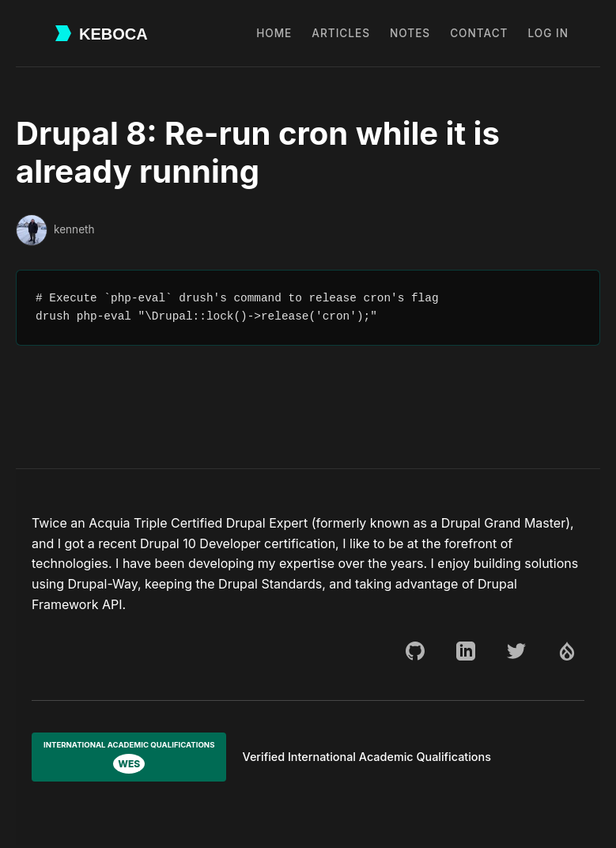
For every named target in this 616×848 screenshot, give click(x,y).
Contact (479, 33)
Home (274, 33)
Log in (549, 33)
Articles (341, 33)
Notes (410, 33)
